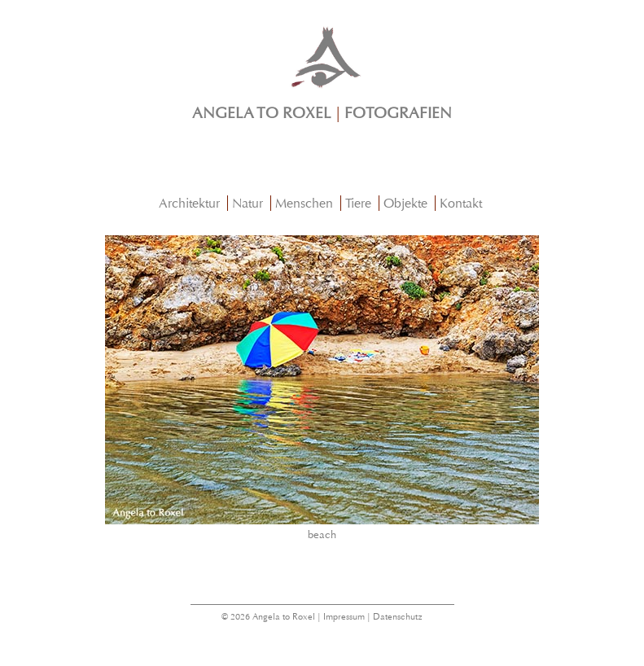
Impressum (344, 617)
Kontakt (461, 203)
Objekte (405, 203)
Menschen (304, 203)
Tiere (358, 203)
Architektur (189, 203)
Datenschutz (398, 617)
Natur (248, 203)
